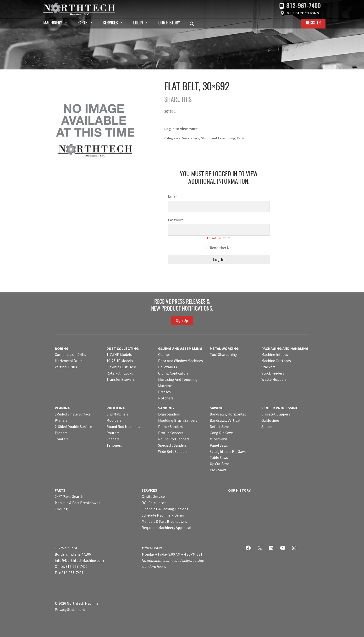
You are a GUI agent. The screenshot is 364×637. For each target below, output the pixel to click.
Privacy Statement (70, 609)
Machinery (53, 23)
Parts (83, 23)
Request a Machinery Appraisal (166, 528)
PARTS (60, 490)
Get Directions (303, 13)
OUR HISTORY (239, 490)
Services (110, 23)
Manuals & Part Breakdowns (77, 503)
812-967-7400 (303, 6)
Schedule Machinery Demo (163, 515)
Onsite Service (153, 496)
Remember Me (219, 248)
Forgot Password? (219, 238)
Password (176, 220)
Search (193, 24)
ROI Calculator (154, 503)
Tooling (61, 509)
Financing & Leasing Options (165, 509)
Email (173, 196)
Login (138, 23)
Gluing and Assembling (218, 138)
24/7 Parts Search (69, 496)
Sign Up (182, 321)
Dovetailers (190, 138)
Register (313, 23)
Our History (169, 23)
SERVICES (149, 490)
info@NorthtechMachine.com (79, 560)
